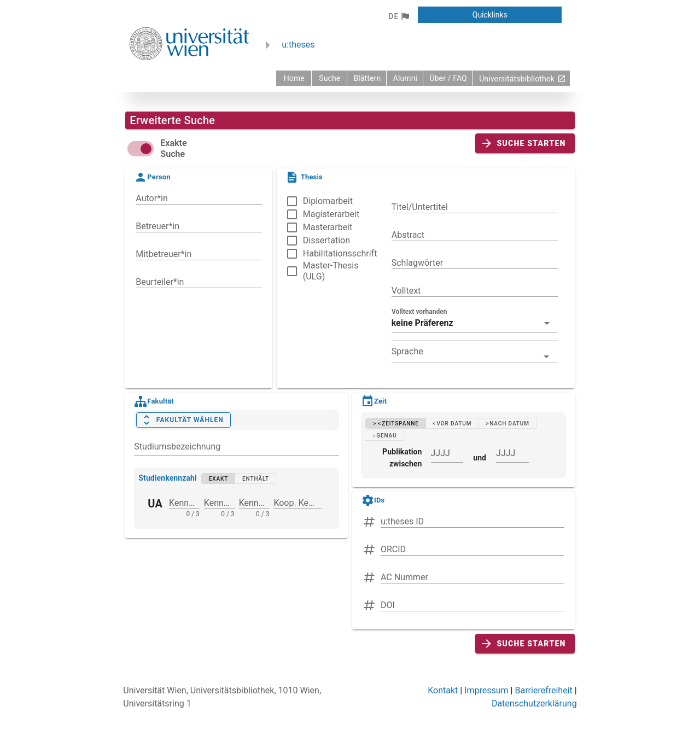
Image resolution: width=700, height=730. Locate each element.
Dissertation (326, 240)
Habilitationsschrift (340, 253)
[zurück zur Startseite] (294, 78)
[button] (398, 16)
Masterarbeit (328, 227)
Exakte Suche (173, 148)
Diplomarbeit (328, 201)
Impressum (486, 690)
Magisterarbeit (331, 214)
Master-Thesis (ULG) (331, 271)
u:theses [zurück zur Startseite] (298, 45)
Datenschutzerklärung (534, 703)
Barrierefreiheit (543, 690)
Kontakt (443, 690)
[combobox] (475, 352)
